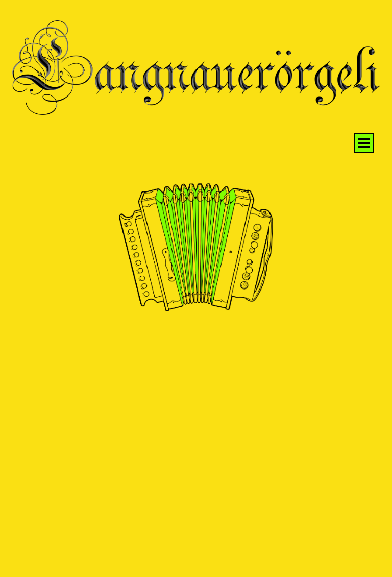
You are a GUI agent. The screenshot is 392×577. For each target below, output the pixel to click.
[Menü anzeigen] (364, 143)
